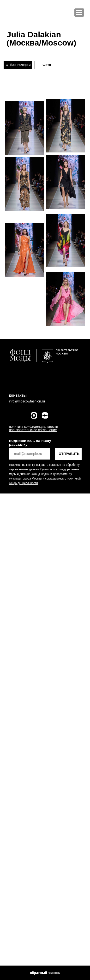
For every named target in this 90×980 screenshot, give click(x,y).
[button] (45, 973)
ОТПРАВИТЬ (69, 454)
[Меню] (79, 13)
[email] (30, 454)
